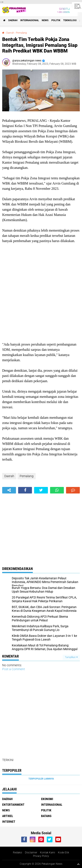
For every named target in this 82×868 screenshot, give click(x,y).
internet (9, 822)
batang (46, 816)
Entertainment (13, 805)
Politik (56, 20)
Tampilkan (71, 657)
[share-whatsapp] (57, 490)
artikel (8, 816)
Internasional (30, 20)
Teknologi (70, 20)
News (45, 20)
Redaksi (17, 853)
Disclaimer (31, 853)
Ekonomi (47, 799)
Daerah (13, 20)
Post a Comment (14, 669)
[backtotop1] (78, 864)
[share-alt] (9, 490)
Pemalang (21, 33)
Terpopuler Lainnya (41, 779)
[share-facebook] (25, 490)
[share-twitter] (41, 490)
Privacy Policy (41, 856)
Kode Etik (64, 853)
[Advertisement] (41, 293)
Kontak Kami (48, 853)
